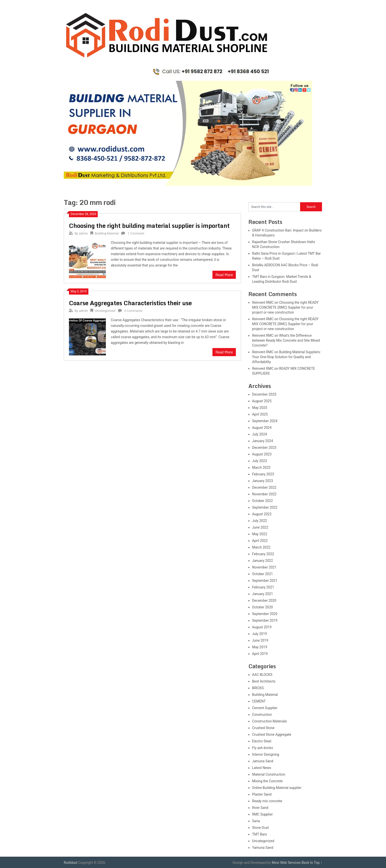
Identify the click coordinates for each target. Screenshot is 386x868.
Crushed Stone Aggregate (272, 734)
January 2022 (263, 561)
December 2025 (264, 394)
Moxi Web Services (286, 863)
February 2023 (263, 474)
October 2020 (262, 607)
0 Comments (133, 311)
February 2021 (263, 587)
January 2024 (263, 441)
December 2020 (264, 601)
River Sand (260, 808)
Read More (224, 275)
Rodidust (71, 863)
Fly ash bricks (263, 748)
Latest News (262, 768)
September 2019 (265, 620)
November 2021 (264, 567)
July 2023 (259, 461)
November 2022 (264, 494)
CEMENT (259, 701)
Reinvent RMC (263, 302)
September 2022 (265, 507)
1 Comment (136, 233)
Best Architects (264, 681)
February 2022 (263, 554)
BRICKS (258, 688)
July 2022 (259, 521)
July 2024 (259, 434)
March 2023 (261, 467)
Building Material (107, 233)
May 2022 (260, 534)
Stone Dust (260, 828)
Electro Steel (262, 741)
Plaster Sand (262, 794)
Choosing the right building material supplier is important (149, 225)
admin (83, 233)
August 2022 (262, 514)
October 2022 (262, 501)
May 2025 (260, 408)
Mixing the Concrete (267, 781)
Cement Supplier (265, 708)
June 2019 (260, 640)
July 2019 (259, 634)
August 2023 (262, 454)
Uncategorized (105, 311)
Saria (256, 821)
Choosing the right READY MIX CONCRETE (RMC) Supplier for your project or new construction (285, 307)
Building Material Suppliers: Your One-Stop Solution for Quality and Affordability (286, 357)
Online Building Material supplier (277, 788)
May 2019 (260, 647)
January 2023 (263, 481)
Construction (262, 715)
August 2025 (262, 401)
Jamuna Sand (263, 761)
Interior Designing (266, 754)
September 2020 (265, 614)
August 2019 (262, 627)
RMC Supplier (262, 814)
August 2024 (262, 428)
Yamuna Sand (263, 848)
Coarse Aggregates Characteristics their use (130, 303)
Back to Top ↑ (312, 863)
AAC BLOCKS (262, 675)
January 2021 (263, 594)
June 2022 (260, 527)
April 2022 (260, 541)
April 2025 (260, 414)
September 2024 (265, 421)
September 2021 (265, 581)
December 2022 (264, 487)
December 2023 (264, 448)
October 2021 (262, 574)
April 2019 (260, 654)
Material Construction (269, 774)
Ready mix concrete (267, 801)
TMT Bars (259, 834)
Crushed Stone (263, 728)
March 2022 (261, 547)
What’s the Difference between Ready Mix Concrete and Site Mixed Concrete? (286, 340)
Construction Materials (270, 721)
